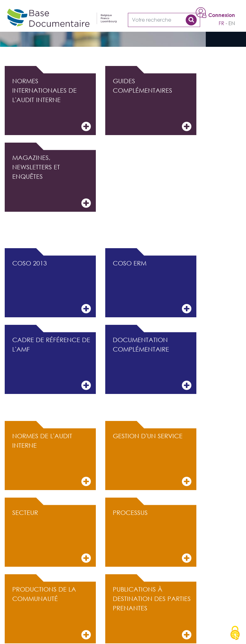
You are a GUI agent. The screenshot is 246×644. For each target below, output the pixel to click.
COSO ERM (152, 287)
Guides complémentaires (152, 105)
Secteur (52, 536)
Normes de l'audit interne (52, 460)
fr (221, 23)
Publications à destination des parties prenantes (152, 613)
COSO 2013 (52, 287)
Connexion (222, 15)
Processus (152, 536)
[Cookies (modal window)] (235, 633)
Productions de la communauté (52, 613)
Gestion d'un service (152, 460)
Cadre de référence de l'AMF (52, 364)
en (232, 23)
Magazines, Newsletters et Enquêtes (52, 181)
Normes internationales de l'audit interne (52, 105)
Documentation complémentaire (152, 364)
